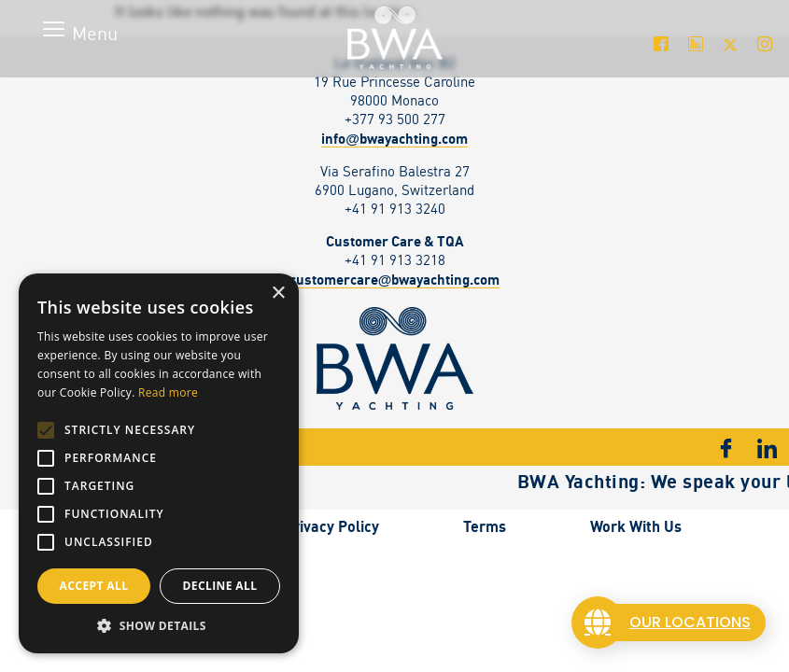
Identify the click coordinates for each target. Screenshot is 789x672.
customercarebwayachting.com (395, 279)
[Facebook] (661, 44)
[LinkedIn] (695, 44)
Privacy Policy (331, 526)
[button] (159, 625)
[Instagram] (764, 44)
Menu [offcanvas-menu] (95, 33)
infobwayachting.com (394, 138)
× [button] (278, 294)
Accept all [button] (94, 586)
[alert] (159, 463)
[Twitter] (730, 44)
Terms (485, 526)
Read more (168, 392)
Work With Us (636, 526)
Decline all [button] (220, 586)
